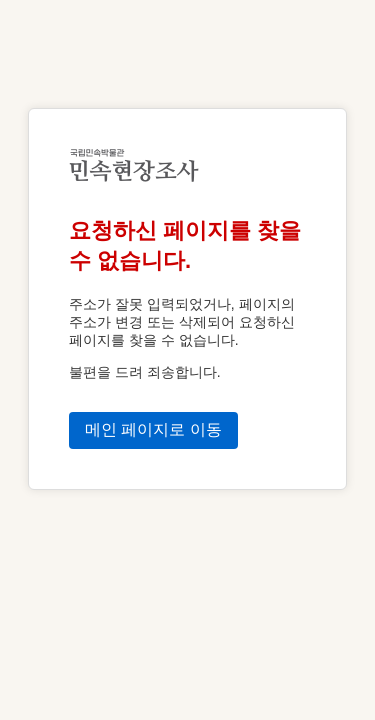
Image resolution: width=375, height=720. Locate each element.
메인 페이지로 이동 (153, 429)
